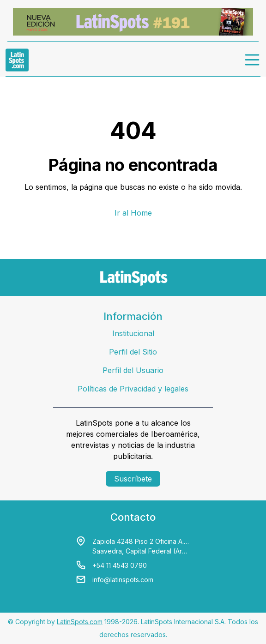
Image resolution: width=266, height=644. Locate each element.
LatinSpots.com (80, 622)
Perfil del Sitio (133, 352)
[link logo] (17, 60)
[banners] (133, 22)
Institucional (133, 333)
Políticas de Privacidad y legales (133, 389)
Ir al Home (133, 213)
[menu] (253, 60)
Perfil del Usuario (133, 370)
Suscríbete (133, 479)
